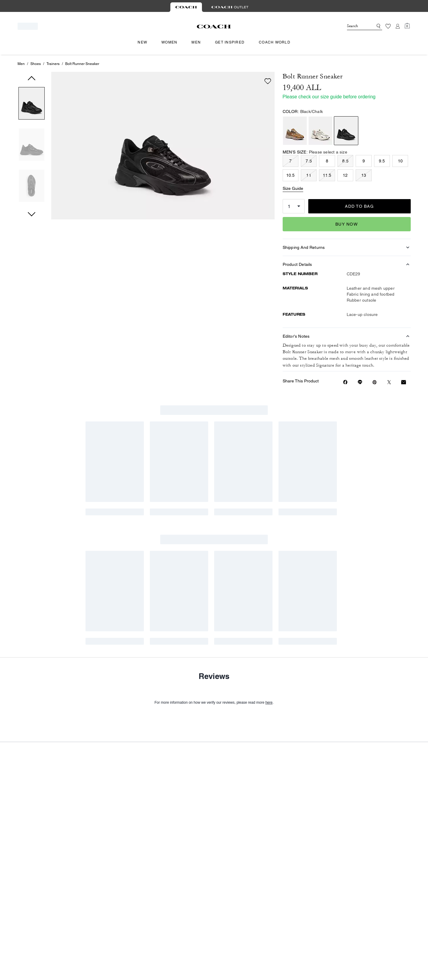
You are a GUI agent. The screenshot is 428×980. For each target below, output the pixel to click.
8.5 (345, 161)
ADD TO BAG (359, 206)
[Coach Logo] (214, 27)
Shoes (36, 64)
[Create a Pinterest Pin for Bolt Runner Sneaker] (375, 382)
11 (309, 175)
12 (345, 175)
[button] (32, 104)
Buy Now (347, 224)
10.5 (291, 175)
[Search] (355, 26)
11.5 (327, 175)
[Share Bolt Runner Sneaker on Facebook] (345, 382)
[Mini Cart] (407, 26)
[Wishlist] (388, 26)
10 (400, 161)
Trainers (53, 64)
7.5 (309, 161)
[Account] (398, 26)
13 (364, 175)
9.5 (382, 161)
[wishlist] (268, 81)
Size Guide (293, 188)
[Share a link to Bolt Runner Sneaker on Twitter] (389, 382)
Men (21, 64)
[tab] (186, 7)
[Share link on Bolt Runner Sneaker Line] (360, 382)
